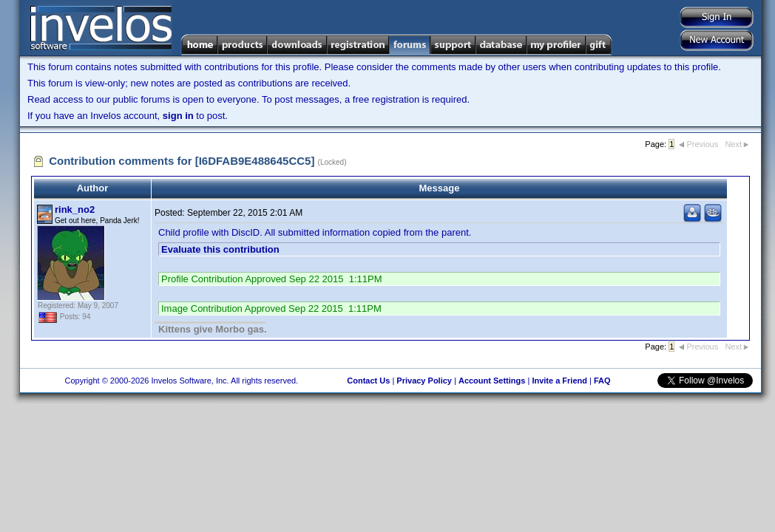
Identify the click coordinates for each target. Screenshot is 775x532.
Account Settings (492, 381)
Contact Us (368, 381)
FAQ (602, 381)
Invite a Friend (559, 381)
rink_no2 (75, 209)
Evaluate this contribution (220, 249)
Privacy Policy (424, 381)
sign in (178, 116)
